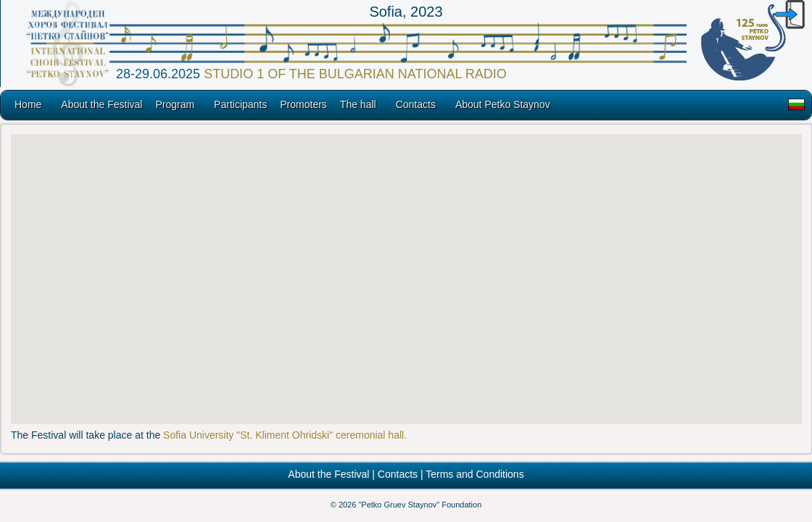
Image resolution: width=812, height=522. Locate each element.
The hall (358, 104)
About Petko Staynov (503, 104)
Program (175, 104)
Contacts (416, 104)
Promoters (303, 104)
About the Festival (101, 104)
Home (28, 104)
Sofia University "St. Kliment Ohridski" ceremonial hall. (285, 435)
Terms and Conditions (475, 474)
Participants (240, 104)
